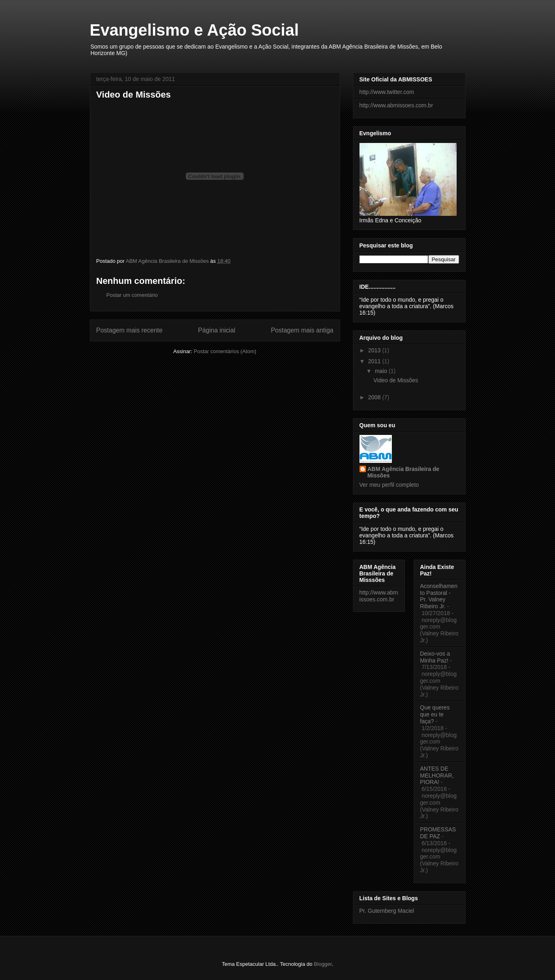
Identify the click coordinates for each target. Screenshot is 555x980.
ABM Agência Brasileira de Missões (404, 472)
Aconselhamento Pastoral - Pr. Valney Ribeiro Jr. (439, 596)
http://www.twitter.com (387, 92)
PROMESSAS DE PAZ (438, 833)
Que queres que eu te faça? (435, 714)
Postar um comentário (132, 295)
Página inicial (217, 330)
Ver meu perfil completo (389, 485)
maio (382, 371)
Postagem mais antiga (302, 330)
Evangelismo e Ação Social (195, 30)
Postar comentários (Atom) (225, 351)
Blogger (323, 964)
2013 (375, 350)
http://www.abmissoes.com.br (396, 105)
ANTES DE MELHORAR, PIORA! (437, 775)
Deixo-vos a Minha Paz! (435, 657)
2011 (375, 361)
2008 (375, 397)
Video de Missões (396, 380)
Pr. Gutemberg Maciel (387, 911)
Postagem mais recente (130, 330)
